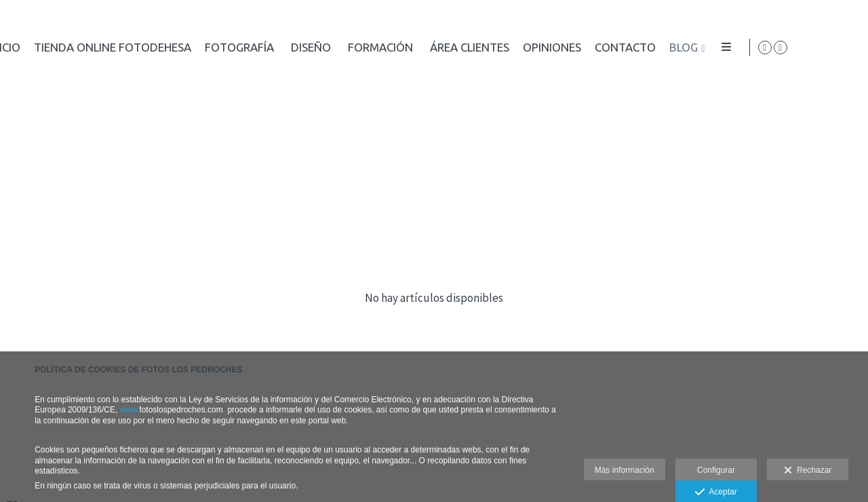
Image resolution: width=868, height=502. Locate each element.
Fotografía (595, 47)
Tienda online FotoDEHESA (469, 47)
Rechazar (808, 471)
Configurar (716, 470)
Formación (736, 47)
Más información (625, 470)
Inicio (360, 47)
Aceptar (716, 493)
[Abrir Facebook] (831, 47)
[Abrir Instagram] (847, 47)
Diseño (667, 47)
